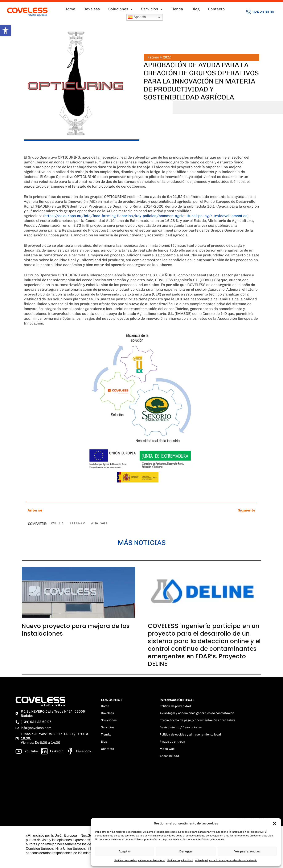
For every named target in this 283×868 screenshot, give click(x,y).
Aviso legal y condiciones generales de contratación (226, 860)
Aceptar (125, 851)
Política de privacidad (180, 860)
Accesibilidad (169, 756)
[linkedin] (52, 751)
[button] (5, 31)
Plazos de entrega (172, 742)
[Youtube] (27, 751)
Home (70, 9)
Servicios (152, 9)
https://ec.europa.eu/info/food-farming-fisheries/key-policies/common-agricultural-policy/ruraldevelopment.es (146, 216)
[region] (55, 781)
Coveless (92, 9)
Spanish (137, 17)
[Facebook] (79, 751)
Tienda (177, 9)
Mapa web (167, 749)
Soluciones (120, 9)
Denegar (186, 851)
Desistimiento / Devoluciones (181, 727)
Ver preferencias (247, 851)
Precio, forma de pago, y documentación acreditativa (198, 720)
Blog (196, 9)
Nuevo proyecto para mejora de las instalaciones (76, 630)
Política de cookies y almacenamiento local (140, 860)
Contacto (216, 9)
